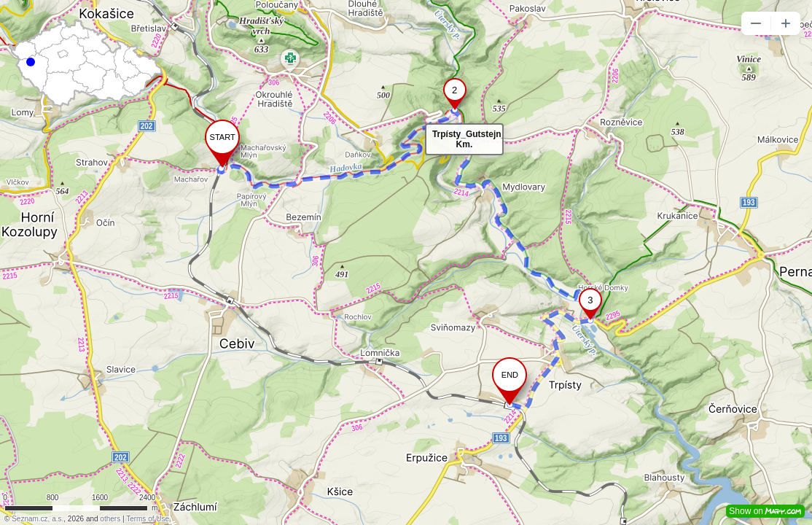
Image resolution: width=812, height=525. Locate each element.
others (110, 519)
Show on (765, 511)
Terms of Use (148, 519)
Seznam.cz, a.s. (38, 519)
